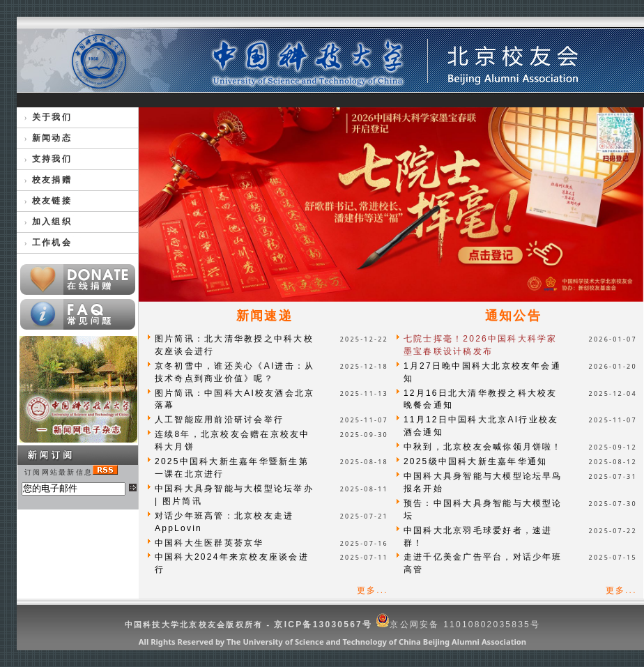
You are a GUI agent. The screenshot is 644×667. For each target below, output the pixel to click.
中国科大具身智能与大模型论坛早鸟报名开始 (483, 482)
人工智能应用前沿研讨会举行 (219, 420)
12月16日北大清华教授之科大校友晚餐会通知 (481, 399)
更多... (373, 590)
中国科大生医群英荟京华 (209, 543)
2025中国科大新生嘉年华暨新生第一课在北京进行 (232, 468)
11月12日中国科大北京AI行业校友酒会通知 (481, 426)
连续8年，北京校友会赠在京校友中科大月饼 (232, 440)
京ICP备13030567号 (323, 624)
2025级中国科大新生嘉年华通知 (476, 461)
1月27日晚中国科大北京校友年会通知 (482, 372)
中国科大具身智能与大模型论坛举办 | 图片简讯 (234, 495)
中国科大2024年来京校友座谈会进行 (232, 563)
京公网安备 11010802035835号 (458, 624)
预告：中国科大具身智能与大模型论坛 (483, 509)
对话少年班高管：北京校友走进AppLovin (224, 522)
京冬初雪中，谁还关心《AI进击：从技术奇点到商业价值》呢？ (235, 372)
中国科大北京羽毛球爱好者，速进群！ (478, 537)
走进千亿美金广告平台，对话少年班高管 (483, 563)
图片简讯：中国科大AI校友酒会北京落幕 (235, 399)
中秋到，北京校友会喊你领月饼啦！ (483, 447)
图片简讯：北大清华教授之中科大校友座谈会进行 (234, 345)
